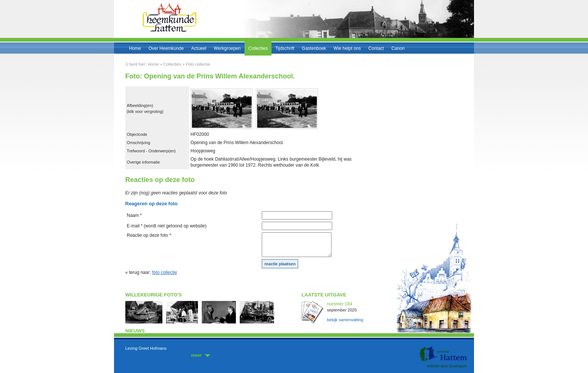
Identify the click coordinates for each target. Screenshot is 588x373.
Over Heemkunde (166, 48)
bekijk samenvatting (345, 320)
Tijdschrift (285, 48)
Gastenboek (314, 48)
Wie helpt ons (347, 48)
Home (135, 48)
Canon (398, 48)
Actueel (199, 48)
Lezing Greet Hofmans (146, 348)
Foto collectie (198, 64)
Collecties (258, 48)
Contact (376, 48)
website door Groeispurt (447, 366)
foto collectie (164, 272)
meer (196, 355)
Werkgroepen (227, 48)
